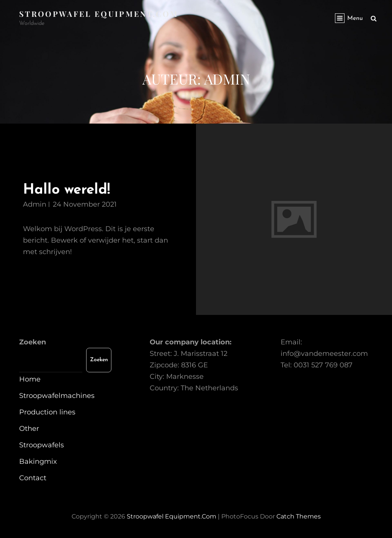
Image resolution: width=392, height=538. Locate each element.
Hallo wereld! (66, 190)
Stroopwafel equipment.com (99, 14)
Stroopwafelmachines (57, 396)
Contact (33, 478)
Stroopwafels (42, 445)
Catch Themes (299, 516)
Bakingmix (38, 461)
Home (30, 379)
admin (35, 204)
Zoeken (33, 342)
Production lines (47, 412)
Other (29, 429)
